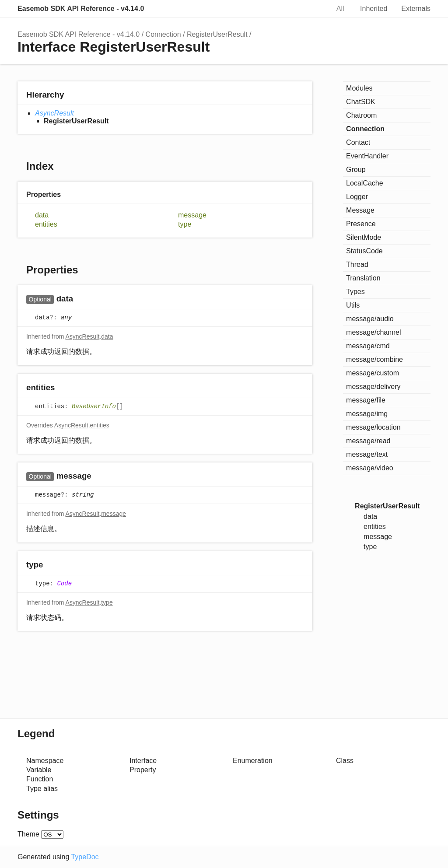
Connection (163, 34)
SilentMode (364, 237)
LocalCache (365, 183)
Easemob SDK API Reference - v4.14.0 (81, 9)
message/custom (373, 373)
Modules (359, 88)
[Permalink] (82, 299)
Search (314, 9)
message (192, 215)
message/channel (373, 332)
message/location (373, 427)
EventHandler (367, 156)
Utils (353, 305)
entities (46, 224)
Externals (416, 9)
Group (356, 170)
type (185, 224)
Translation (363, 278)
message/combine (374, 359)
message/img (367, 414)
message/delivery (373, 387)
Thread (357, 264)
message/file (366, 400)
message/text (367, 454)
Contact (358, 142)
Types (355, 292)
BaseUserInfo (94, 406)
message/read (368, 441)
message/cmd (368, 346)
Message (360, 210)
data (42, 215)
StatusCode (364, 251)
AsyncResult (54, 113)
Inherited (374, 9)
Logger (357, 197)
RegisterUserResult (217, 34)
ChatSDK (361, 102)
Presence (361, 224)
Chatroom (361, 115)
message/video (370, 468)
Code (64, 584)
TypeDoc (85, 857)
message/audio (370, 319)
